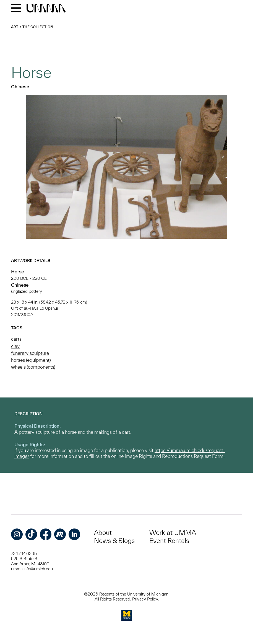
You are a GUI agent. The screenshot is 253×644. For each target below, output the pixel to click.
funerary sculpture (30, 353)
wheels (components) (33, 367)
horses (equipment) (31, 360)
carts (16, 339)
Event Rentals (169, 541)
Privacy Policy (145, 599)
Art (15, 27)
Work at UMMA (173, 533)
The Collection (38, 27)
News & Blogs (114, 541)
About (103, 533)
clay (15, 346)
